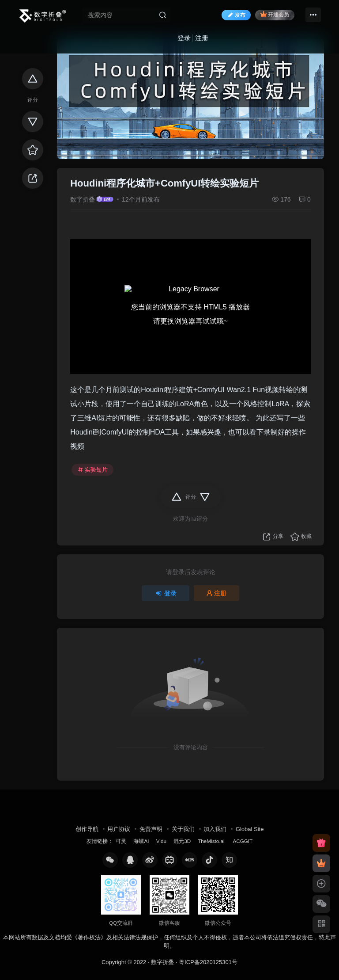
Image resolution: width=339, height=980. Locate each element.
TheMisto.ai (212, 841)
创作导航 (87, 829)
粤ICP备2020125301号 (208, 962)
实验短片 (93, 470)
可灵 (121, 841)
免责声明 (151, 829)
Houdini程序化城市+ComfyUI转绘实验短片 (164, 183)
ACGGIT (243, 841)
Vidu (161, 841)
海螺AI (141, 841)
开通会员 (275, 14)
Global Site (250, 829)
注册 (202, 38)
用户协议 (119, 829)
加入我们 (215, 829)
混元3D (182, 841)
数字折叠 (83, 199)
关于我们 (183, 829)
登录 (184, 38)
